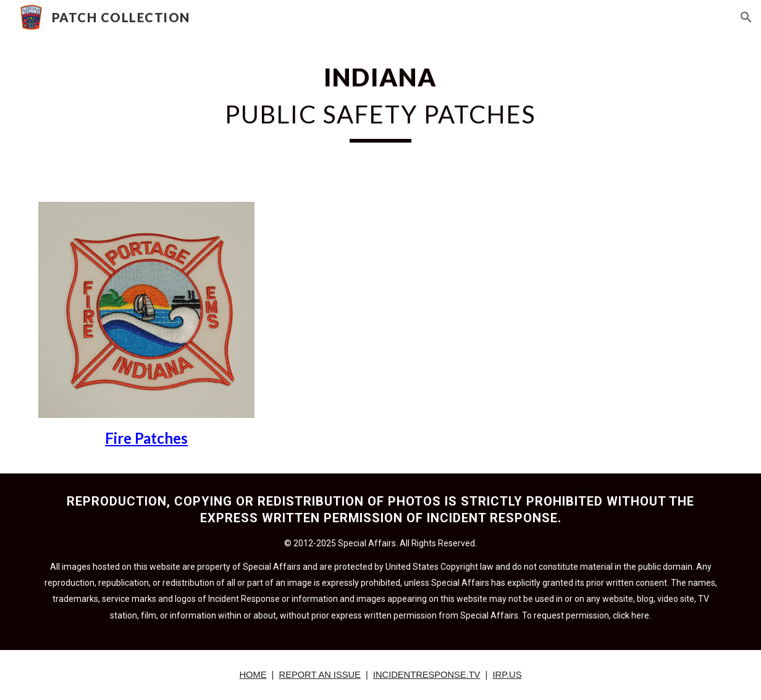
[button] (746, 17)
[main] (381, 100)
